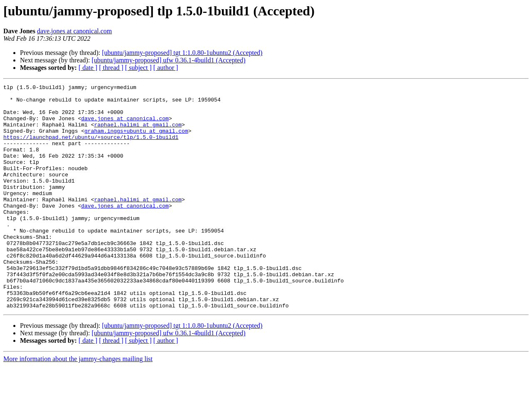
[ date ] (88, 68)
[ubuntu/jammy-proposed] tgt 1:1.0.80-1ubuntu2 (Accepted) (182, 53)
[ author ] (166, 68)
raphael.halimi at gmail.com (138, 133)
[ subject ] (138, 68)
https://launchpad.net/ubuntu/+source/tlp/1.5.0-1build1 (91, 148)
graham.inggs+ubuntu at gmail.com (136, 141)
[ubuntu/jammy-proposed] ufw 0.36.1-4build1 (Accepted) (168, 60)
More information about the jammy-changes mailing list (78, 404)
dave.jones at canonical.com (74, 31)
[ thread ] (111, 68)
